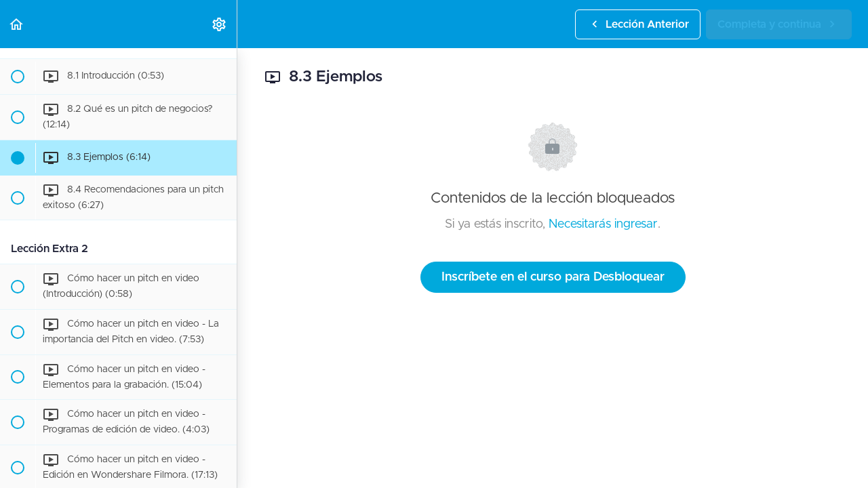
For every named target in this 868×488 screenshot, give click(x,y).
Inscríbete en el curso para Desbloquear (553, 277)
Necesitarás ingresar (603, 224)
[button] (17, 24)
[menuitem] (220, 24)
